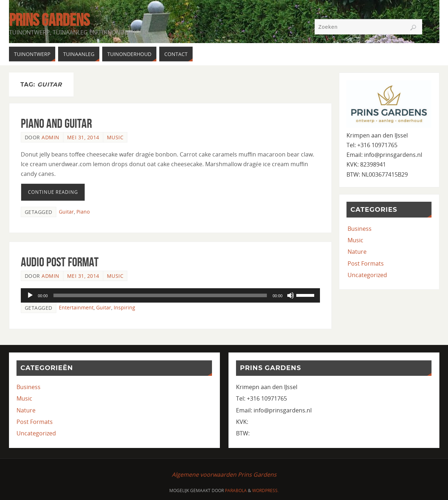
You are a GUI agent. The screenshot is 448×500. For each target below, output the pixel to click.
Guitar (66, 212)
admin (51, 137)
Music (115, 137)
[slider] (160, 295)
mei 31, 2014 (83, 137)
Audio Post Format (60, 262)
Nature (357, 252)
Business (360, 229)
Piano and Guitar (56, 123)
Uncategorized (367, 275)
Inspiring (124, 307)
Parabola (236, 490)
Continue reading (53, 192)
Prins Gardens (49, 20)
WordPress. (265, 490)
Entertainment (76, 307)
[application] (170, 295)
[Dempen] (291, 295)
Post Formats (366, 263)
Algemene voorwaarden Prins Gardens (224, 475)
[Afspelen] (30, 295)
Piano (83, 212)
